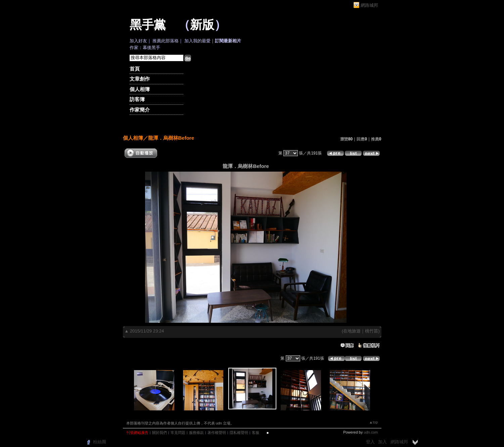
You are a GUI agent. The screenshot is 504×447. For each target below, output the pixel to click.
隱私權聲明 (239, 433)
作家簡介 (140, 110)
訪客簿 (137, 99)
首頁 (135, 69)
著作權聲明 (217, 433)
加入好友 (138, 41)
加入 (382, 442)
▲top (373, 422)
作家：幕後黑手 (145, 48)
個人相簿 (140, 89)
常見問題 (178, 433)
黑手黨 (148, 25)
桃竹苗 (372, 331)
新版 (202, 25)
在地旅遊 (352, 331)
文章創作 (140, 79)
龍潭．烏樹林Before (171, 138)
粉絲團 (100, 442)
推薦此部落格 (166, 41)
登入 (370, 442)
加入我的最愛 (197, 41)
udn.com (371, 432)
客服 (256, 433)
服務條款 (196, 433)
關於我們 (159, 433)
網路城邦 (369, 5)
